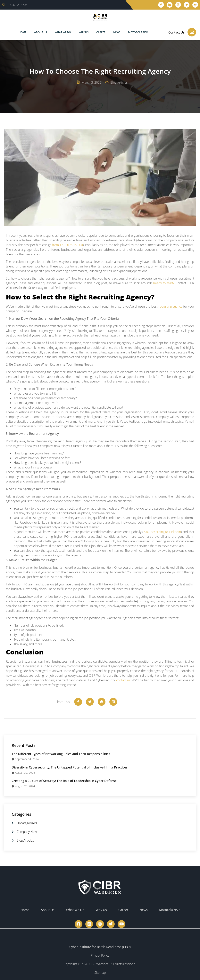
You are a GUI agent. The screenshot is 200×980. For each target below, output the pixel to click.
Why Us (84, 32)
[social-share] (78, 702)
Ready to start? (164, 283)
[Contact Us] (192, 32)
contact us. (124, 680)
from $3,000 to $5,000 (67, 245)
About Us (41, 32)
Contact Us (176, 32)
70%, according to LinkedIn (162, 532)
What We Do (63, 32)
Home (23, 32)
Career (101, 32)
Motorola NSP (138, 32)
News (117, 32)
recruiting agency (170, 306)
